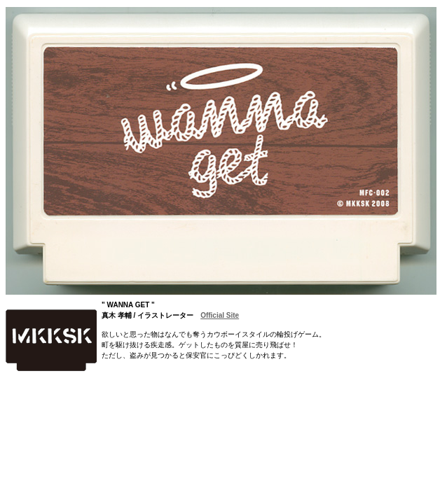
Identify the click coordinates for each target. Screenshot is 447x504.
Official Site (220, 315)
